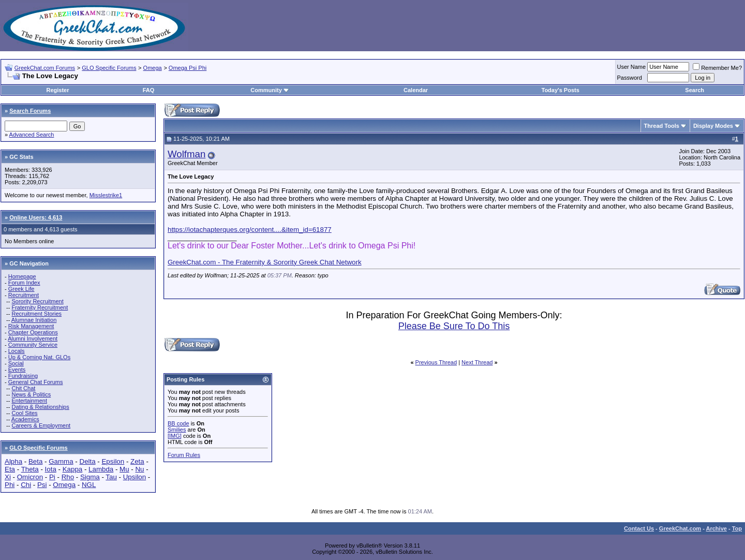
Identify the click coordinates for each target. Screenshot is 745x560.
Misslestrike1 (106, 195)
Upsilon (135, 477)
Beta (35, 461)
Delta (88, 461)
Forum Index (24, 283)
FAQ (149, 90)
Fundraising (23, 376)
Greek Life (21, 289)
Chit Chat (23, 388)
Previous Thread (436, 362)
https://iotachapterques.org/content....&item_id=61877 (250, 230)
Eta (10, 469)
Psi (42, 485)
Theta (30, 469)
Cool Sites (24, 413)
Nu (139, 469)
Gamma (61, 461)
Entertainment (29, 401)
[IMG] (175, 436)
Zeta (137, 461)
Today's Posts (560, 90)
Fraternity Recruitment (40, 307)
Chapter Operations (33, 332)
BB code (178, 423)
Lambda (101, 469)
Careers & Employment (41, 425)
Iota (51, 469)
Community (270, 90)
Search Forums (30, 111)
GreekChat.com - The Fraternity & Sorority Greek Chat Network (265, 262)
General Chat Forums (36, 382)
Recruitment (24, 295)
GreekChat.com (680, 528)
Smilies (177, 430)
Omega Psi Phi (188, 68)
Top (737, 528)
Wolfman (187, 154)
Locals (17, 351)
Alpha (13, 461)
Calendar (416, 90)
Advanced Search (32, 135)
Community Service (33, 345)
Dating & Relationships (40, 407)
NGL (89, 485)
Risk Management (31, 326)
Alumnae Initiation (34, 320)
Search (695, 90)
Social (16, 363)
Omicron (30, 477)
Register (57, 90)
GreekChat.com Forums (45, 68)
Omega (153, 68)
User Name (632, 67)
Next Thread (477, 362)
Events (17, 370)
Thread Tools (662, 126)
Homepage (22, 276)
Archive (717, 528)
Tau (111, 477)
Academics (25, 419)
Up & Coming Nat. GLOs (39, 357)
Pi (52, 477)
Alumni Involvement (33, 338)
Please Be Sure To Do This (454, 326)
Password (630, 78)
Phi (10, 485)
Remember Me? (717, 68)
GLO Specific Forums (109, 68)
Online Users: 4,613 (36, 217)
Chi (26, 485)
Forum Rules (184, 455)
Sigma (90, 477)
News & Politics (31, 394)
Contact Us (639, 528)
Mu (124, 469)
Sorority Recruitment (37, 301)
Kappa (73, 469)
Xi (8, 477)
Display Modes (713, 126)
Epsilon (113, 461)
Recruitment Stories (36, 314)
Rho (68, 477)
